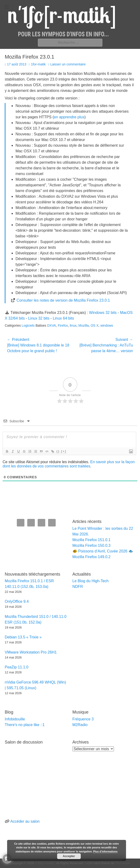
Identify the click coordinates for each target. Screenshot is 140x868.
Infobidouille (15, 719)
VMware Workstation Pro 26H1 (31, 652)
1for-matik (38, 64)
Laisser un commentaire (68, 64)
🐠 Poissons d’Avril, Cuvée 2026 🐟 (103, 551)
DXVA (52, 325)
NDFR (78, 587)
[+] (64, 451)
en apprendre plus (69, 117)
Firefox (63, 325)
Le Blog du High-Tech (91, 581)
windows (107, 325)
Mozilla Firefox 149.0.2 (92, 557)
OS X (94, 325)
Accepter (69, 856)
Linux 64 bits (63, 318)
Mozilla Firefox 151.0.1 (92, 540)
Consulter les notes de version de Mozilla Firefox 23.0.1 (63, 300)
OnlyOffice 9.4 (17, 601)
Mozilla (84, 325)
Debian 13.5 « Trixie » (23, 637)
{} (58, 451)
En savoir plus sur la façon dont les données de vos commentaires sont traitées (69, 464)
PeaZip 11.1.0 (17, 667)
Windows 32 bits (103, 313)
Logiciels (28, 325)
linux (73, 325)
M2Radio (80, 725)
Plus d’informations (106, 851)
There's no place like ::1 (25, 725)
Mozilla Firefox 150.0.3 (92, 545)
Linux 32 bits (39, 318)
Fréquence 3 (83, 719)
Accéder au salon (25, 821)
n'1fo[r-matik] (45, 863)
